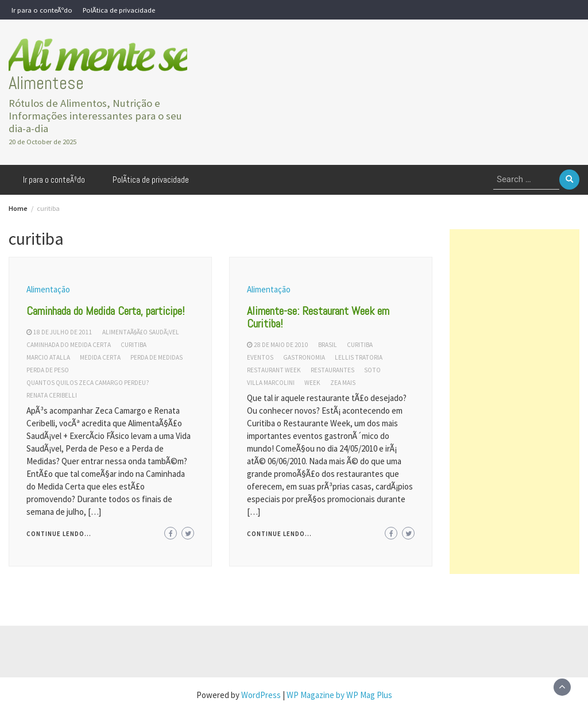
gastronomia (304, 357)
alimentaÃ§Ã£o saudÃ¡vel (141, 332)
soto (372, 370)
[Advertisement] (514, 402)
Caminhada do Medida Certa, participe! (106, 311)
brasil (328, 345)
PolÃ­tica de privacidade (119, 10)
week (312, 383)
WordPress (261, 695)
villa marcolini (271, 383)
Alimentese (46, 83)
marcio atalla (48, 357)
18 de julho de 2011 (63, 332)
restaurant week (274, 370)
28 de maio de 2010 (281, 345)
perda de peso (48, 370)
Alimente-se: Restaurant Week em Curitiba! (318, 317)
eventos (260, 357)
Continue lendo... (59, 534)
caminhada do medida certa (69, 345)
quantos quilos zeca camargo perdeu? (88, 383)
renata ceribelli (52, 395)
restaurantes (332, 370)
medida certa (100, 357)
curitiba (134, 345)
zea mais (343, 383)
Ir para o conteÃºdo (42, 10)
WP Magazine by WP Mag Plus (339, 695)
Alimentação (48, 289)
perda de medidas (156, 357)
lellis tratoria (359, 357)
